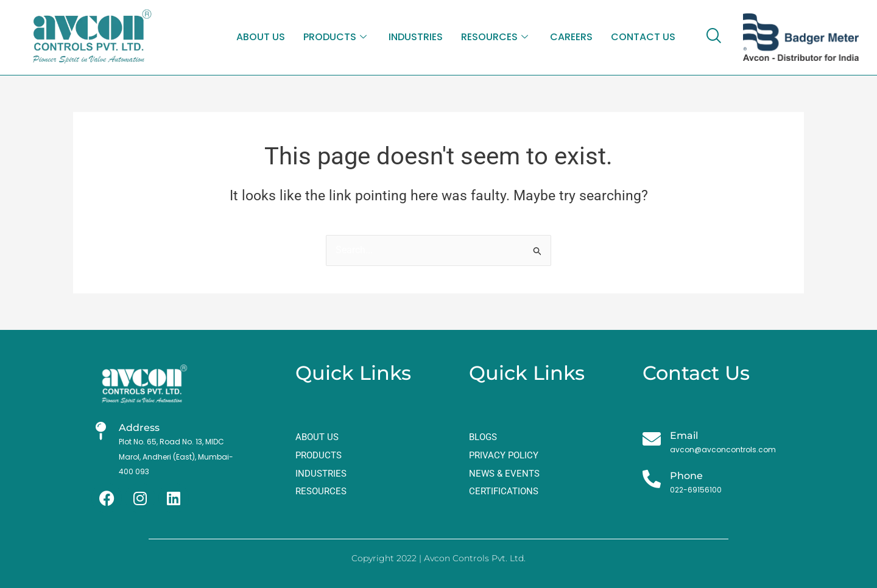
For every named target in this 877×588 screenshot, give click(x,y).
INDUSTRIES (416, 37)
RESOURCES (495, 37)
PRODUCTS (335, 37)
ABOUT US (261, 37)
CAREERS (571, 37)
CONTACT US (643, 37)
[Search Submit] (538, 251)
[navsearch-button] (713, 37)
